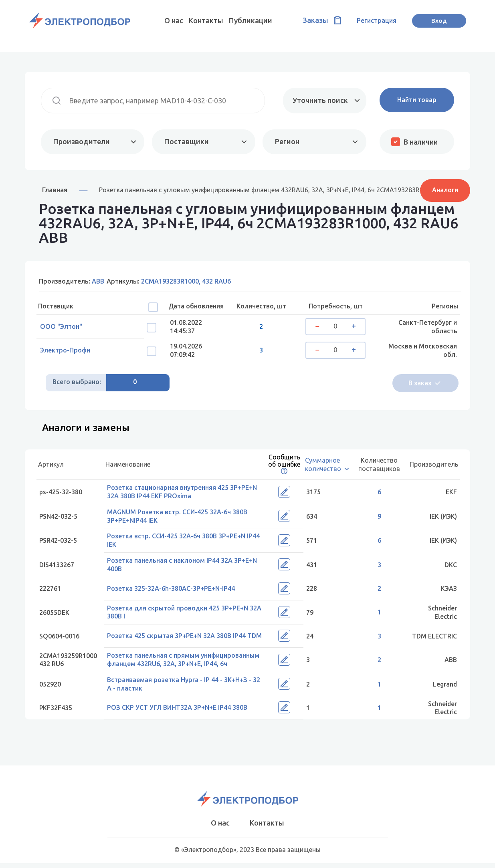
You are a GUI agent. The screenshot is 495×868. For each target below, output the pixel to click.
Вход (439, 20)
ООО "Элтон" (63, 327)
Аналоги (445, 189)
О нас (174, 20)
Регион (286, 141)
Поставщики (186, 141)
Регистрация (377, 20)
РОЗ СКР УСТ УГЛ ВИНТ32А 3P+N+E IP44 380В (179, 712)
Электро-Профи (67, 352)
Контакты (206, 20)
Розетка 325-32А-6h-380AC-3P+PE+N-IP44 (173, 591)
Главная (55, 190)
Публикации (251, 20)
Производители (82, 141)
